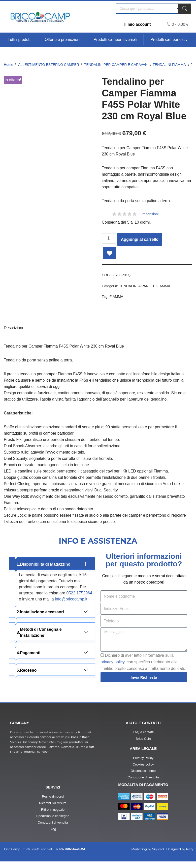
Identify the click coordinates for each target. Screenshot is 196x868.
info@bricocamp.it (71, 605)
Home (8, 65)
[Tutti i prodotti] (20, 40)
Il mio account (137, 24)
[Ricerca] (185, 9)
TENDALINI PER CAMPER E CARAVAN (116, 65)
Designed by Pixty (180, 856)
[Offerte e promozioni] (62, 40)
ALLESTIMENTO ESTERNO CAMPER (49, 65)
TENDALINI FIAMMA (169, 65)
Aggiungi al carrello (140, 241)
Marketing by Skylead (148, 856)
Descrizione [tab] (14, 330)
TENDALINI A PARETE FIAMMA (146, 287)
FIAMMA (117, 298)
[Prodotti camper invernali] (116, 40)
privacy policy (112, 668)
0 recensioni (149, 215)
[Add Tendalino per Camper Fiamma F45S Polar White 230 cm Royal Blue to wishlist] (110, 255)
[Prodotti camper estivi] (169, 40)
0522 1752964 (79, 599)
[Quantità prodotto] (109, 240)
